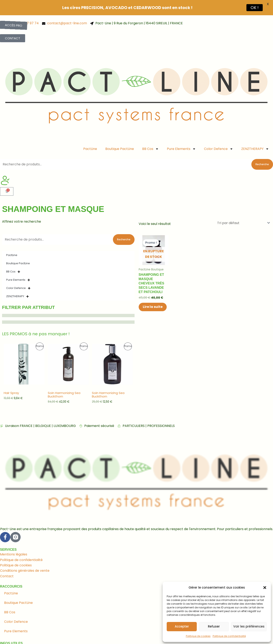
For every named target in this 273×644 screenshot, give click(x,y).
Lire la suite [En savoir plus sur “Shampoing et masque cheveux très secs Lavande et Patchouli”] (153, 294)
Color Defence (219, 136)
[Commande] (243, 210)
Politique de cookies (198, 636)
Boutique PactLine (120, 135)
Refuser (214, 626)
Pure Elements (181, 136)
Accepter (182, 626)
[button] (265, 588)
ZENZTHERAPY (255, 136)
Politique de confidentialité (229, 636)
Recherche (262, 151)
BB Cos (150, 136)
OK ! (255, 8)
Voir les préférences (249, 626)
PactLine (90, 135)
